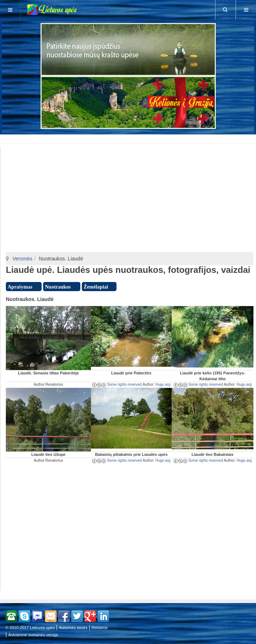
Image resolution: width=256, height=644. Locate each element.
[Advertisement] (129, 138)
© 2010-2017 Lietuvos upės (30, 628)
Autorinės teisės (73, 628)
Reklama (100, 628)
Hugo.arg (163, 384)
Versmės (22, 259)
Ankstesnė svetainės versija (33, 635)
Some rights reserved (117, 384)
